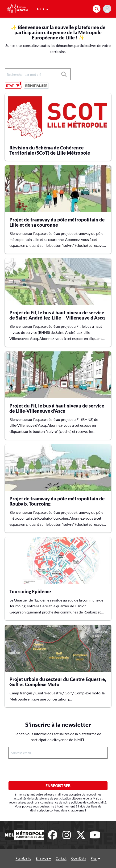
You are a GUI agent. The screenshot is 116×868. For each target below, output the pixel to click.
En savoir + (43, 858)
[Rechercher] (97, 9)
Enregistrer (58, 786)
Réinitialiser (36, 86)
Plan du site (23, 858)
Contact (61, 858)
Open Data (79, 858)
